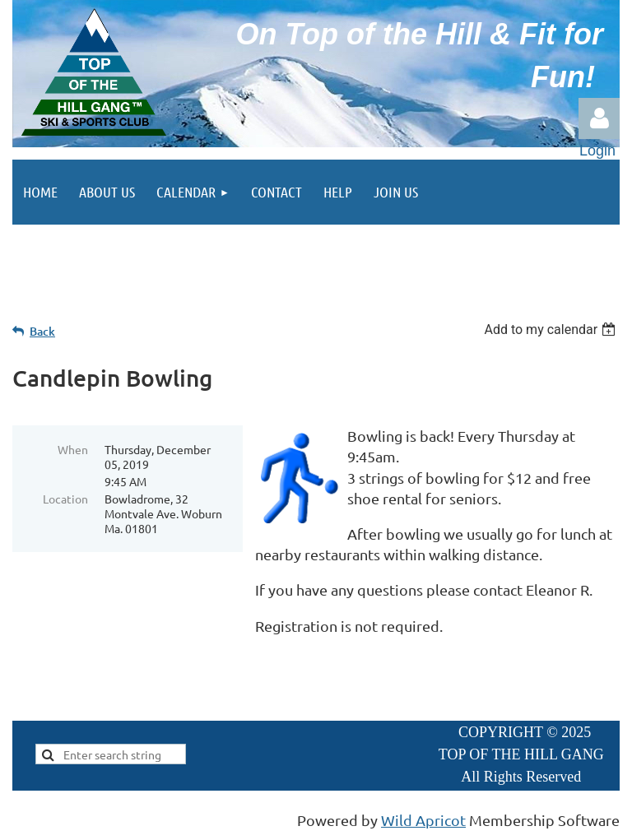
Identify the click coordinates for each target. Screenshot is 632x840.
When (73, 449)
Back (42, 331)
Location (65, 499)
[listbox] (552, 330)
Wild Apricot (423, 820)
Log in (599, 118)
